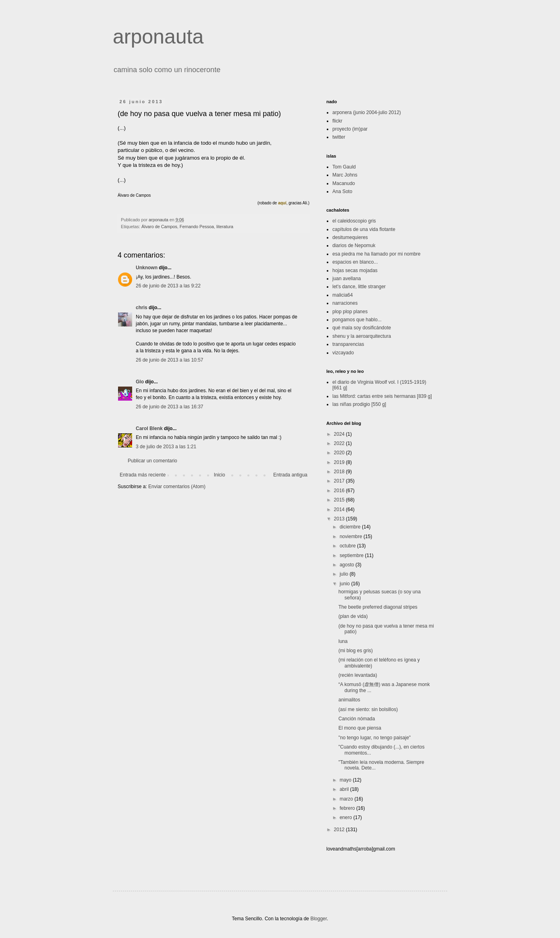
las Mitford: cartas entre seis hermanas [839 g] (382, 396)
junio (345, 584)
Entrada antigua (290, 475)
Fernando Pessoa (197, 227)
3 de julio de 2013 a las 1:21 (166, 447)
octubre (348, 546)
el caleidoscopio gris (354, 221)
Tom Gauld (344, 167)
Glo (140, 382)
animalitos (349, 700)
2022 (340, 443)
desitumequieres (350, 237)
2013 (340, 519)
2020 (340, 453)
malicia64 (343, 295)
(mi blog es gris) (356, 651)
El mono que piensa (360, 728)
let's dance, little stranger (359, 287)
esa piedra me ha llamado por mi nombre (376, 254)
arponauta (158, 37)
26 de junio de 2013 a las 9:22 (168, 286)
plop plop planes (350, 312)
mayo (346, 780)
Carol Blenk (149, 428)
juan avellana (347, 279)
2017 (340, 481)
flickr (337, 121)
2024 (340, 434)
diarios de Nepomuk (354, 245)
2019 (340, 462)
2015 (340, 500)
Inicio (220, 475)
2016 (340, 491)
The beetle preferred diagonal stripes (378, 607)
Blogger (318, 919)
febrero (348, 808)
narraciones (345, 303)
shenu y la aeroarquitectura (362, 336)
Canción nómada (357, 719)
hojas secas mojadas (355, 270)
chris (142, 308)
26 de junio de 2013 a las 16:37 (169, 407)
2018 (340, 472)
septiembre (352, 555)
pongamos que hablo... (357, 320)
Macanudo (344, 183)
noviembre (352, 537)
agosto (347, 565)
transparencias (348, 344)
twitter (339, 137)
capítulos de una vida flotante (364, 229)
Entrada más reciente (143, 475)
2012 (340, 830)
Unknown (147, 268)
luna (343, 641)
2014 (340, 510)
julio (345, 574)
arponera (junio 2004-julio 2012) (367, 112)
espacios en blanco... (355, 262)
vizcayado (343, 353)
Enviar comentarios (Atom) (177, 487)
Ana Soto (342, 191)
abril (345, 789)
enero (346, 817)
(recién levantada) (358, 675)
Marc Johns (345, 175)
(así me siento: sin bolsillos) (368, 709)
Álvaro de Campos (159, 227)
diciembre (351, 527)
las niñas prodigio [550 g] (359, 404)
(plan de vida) (353, 616)
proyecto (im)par (350, 129)
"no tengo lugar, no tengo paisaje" (374, 738)
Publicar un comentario (152, 461)
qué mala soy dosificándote (362, 328)
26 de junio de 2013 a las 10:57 (169, 360)
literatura (225, 227)
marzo (347, 799)
